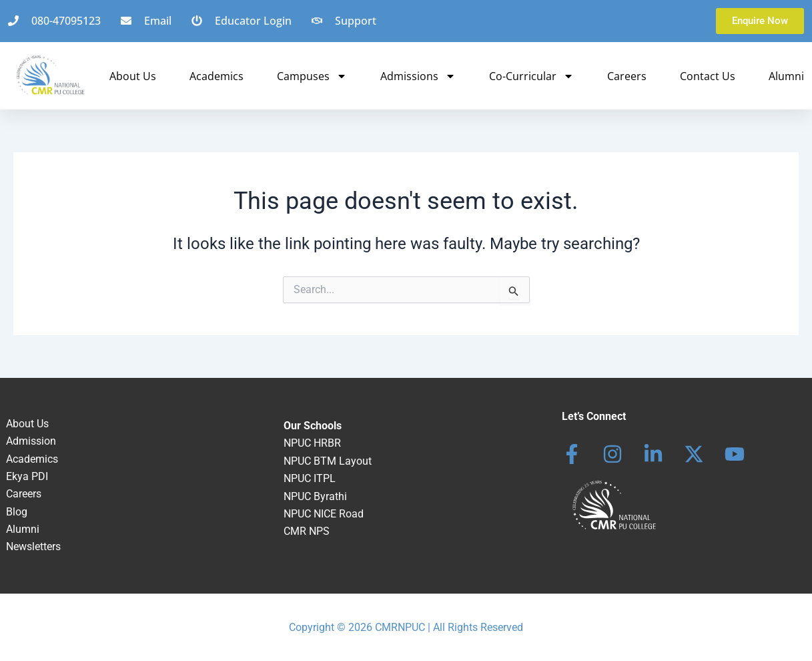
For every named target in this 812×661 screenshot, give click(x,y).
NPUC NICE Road (324, 514)
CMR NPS (307, 531)
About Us (133, 76)
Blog (17, 512)
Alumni (786, 76)
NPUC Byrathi (315, 496)
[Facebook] (572, 454)
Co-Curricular (531, 76)
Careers (627, 76)
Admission (31, 441)
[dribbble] (735, 454)
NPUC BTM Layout (328, 461)
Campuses (312, 76)
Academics (217, 76)
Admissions (418, 76)
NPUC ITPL (310, 478)
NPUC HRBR (312, 443)
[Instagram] (613, 454)
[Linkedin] (653, 454)
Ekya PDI (27, 476)
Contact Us (708, 76)
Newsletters (33, 546)
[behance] (694, 454)
